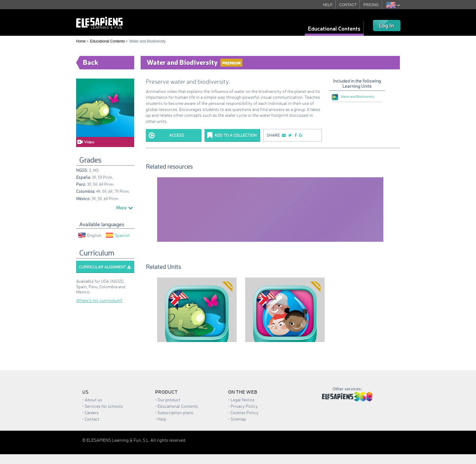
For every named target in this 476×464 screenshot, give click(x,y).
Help (162, 419)
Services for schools (104, 406)
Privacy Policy (244, 406)
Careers (92, 412)
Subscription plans (175, 412)
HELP (328, 5)
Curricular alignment (105, 267)
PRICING (371, 5)
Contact (92, 419)
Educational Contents (334, 28)
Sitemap (238, 419)
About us (93, 400)
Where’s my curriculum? (99, 300)
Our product (169, 400)
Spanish (118, 235)
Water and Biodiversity (353, 97)
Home (81, 41)
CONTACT (348, 5)
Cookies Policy (245, 412)
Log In (387, 25)
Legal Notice (242, 400)
